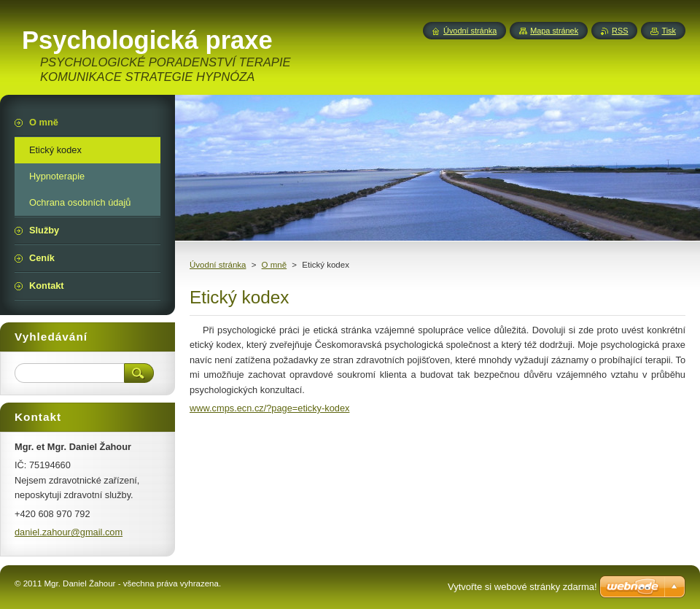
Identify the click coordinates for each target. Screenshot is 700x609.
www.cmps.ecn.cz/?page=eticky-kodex (269, 408)
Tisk (669, 31)
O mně (275, 265)
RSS (620, 31)
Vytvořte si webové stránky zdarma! (522, 587)
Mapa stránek (554, 31)
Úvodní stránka (218, 265)
